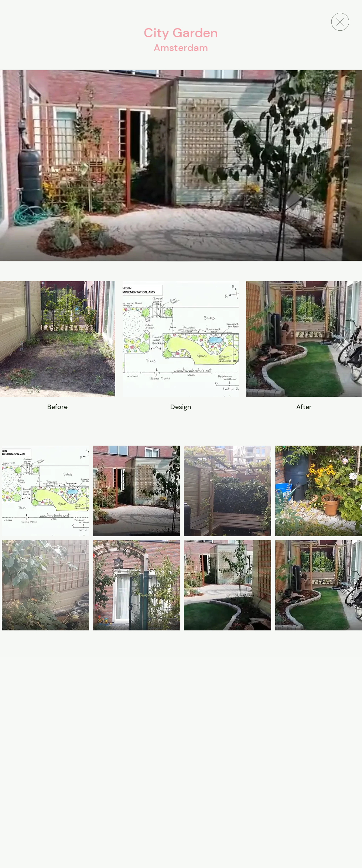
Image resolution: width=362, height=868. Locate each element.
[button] (45, 491)
